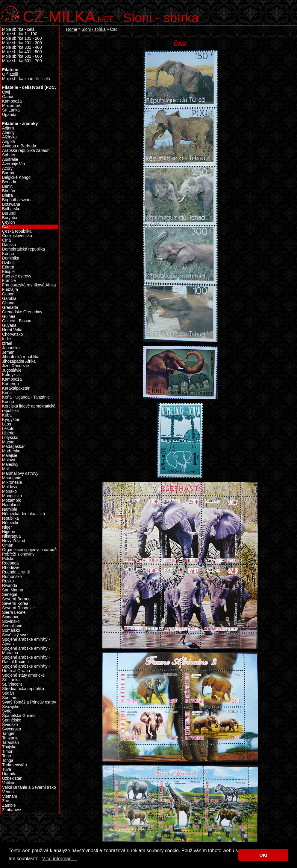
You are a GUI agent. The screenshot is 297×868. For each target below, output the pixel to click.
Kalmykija (11, 375)
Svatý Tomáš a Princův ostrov (29, 702)
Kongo (8, 402)
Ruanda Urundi (16, 572)
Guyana (9, 325)
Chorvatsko (12, 334)
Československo (17, 236)
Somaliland (12, 626)
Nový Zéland (14, 541)
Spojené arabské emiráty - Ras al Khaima (26, 660)
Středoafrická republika (23, 689)
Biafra (7, 195)
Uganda (9, 115)
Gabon (8, 294)
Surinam (10, 698)
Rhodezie (11, 568)
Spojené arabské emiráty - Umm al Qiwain (26, 669)
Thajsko (9, 747)
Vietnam (10, 796)
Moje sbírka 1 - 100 (20, 34)
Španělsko (12, 720)
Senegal (10, 595)
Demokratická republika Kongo (24, 251)
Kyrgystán (11, 420)
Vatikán (9, 783)
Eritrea (8, 267)
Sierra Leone (14, 613)
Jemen (8, 352)
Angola (9, 142)
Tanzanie (10, 738)
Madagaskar (13, 447)
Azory (7, 168)
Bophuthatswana (17, 200)
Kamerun (10, 384)
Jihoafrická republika (21, 357)
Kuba (7, 415)
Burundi (9, 213)
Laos (7, 424)
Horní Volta (12, 330)
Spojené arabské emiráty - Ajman (26, 642)
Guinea (9, 316)
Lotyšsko (10, 438)
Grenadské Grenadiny (22, 312)
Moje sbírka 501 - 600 (22, 56)
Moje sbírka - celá (18, 29)
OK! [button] (263, 855)
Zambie (9, 805)
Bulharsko (11, 209)
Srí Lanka (11, 110)
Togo (7, 756)
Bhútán (9, 191)
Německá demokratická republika (24, 516)
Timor (7, 752)
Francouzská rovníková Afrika (29, 285)
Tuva (7, 769)
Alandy (8, 133)
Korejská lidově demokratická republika (29, 408)
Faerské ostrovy (17, 276)
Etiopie (8, 272)
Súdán (8, 693)
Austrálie (10, 160)
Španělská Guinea (19, 716)
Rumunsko (12, 577)
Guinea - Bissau (17, 321)
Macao (8, 442)
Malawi (9, 460)
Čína (6, 240)
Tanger (8, 734)
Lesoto (8, 429)
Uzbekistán (12, 778)
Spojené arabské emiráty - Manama (26, 651)
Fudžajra (10, 290)
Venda (8, 792)
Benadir (9, 182)
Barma (8, 173)
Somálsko (11, 630)
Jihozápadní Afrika (19, 361)
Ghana (8, 303)
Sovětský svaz (15, 635)
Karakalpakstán (16, 388)
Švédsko (10, 725)
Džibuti (8, 263)
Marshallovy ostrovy (20, 473)
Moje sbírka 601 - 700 (22, 61)
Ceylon (9, 222)
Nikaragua (11, 536)
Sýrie (7, 711)
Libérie (8, 433)
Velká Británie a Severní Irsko (29, 787)
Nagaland (11, 505)
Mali (6, 469)
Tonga (8, 761)
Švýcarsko (12, 729)
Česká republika (17, 231)
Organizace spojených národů (29, 550)
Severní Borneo (16, 599)
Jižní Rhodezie (16, 366)
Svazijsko (11, 707)
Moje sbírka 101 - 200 (22, 38)
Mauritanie (12, 478)
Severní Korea (15, 604)
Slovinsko (11, 621)
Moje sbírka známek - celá (26, 79)
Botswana (11, 204)
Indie (7, 339)
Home (72, 29)
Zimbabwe (12, 810)
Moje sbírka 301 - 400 (22, 47)
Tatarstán (10, 743)
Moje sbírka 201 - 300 (22, 43)
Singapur (10, 617)
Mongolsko (12, 496)
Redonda (10, 563)
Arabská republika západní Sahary (26, 153)
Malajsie (10, 456)
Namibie (10, 509)
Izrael (7, 343)
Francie (9, 281)
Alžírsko (9, 137)
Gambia (9, 299)
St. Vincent (12, 684)
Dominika (11, 258)
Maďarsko (11, 451)
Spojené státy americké (23, 675)
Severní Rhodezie (18, 608)
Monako (9, 491)
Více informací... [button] (59, 859)
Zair (6, 801)
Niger (7, 527)
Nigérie (9, 532)
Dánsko (9, 245)
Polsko (8, 559)
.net (68, 16)
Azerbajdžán (13, 164)
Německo (11, 523)
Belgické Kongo (16, 177)
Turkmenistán (15, 765)
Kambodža (12, 101)
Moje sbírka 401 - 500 (22, 52)
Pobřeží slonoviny (18, 554)
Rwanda (10, 586)
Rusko (8, 581)
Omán (8, 545)
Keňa (7, 393)
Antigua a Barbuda (19, 146)
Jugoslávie (12, 370)
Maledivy (10, 464)
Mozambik (11, 106)
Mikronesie (12, 482)
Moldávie (10, 487)
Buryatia (10, 218)
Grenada (10, 308)
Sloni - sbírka (161, 18)
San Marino (13, 590)
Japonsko (11, 348)
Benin (7, 186)
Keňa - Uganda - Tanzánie (26, 397)
